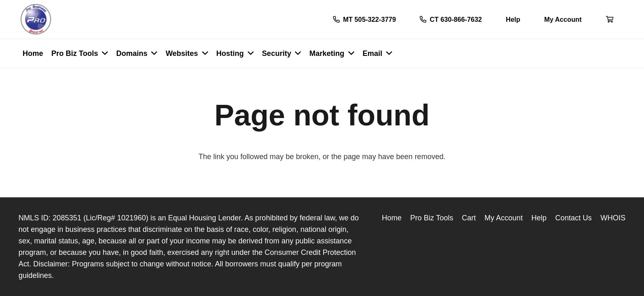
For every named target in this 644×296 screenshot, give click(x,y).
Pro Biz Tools (432, 218)
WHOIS (613, 218)
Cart (469, 218)
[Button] (609, 20)
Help (539, 218)
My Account (504, 218)
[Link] (36, 20)
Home (392, 218)
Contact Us (574, 218)
